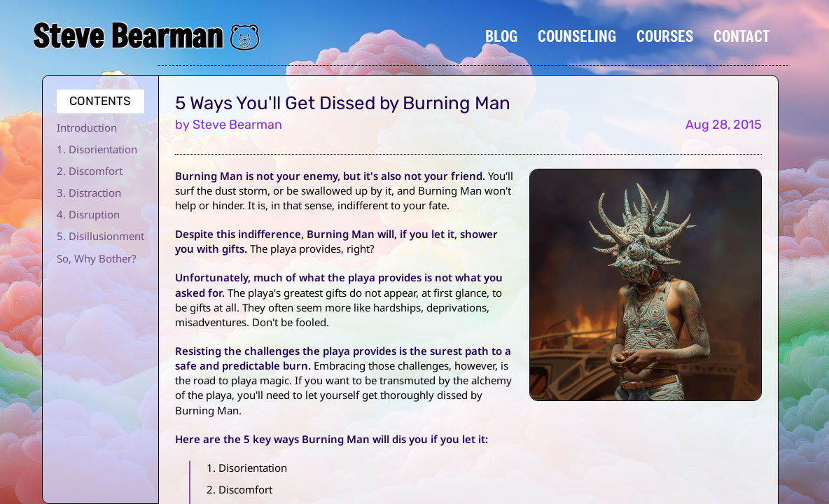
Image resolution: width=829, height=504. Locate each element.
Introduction (87, 127)
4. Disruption (88, 214)
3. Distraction (89, 192)
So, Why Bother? (97, 258)
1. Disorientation (97, 149)
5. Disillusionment (100, 236)
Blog (502, 36)
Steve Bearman (128, 36)
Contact (741, 36)
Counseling (577, 36)
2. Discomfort (90, 171)
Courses (665, 36)
